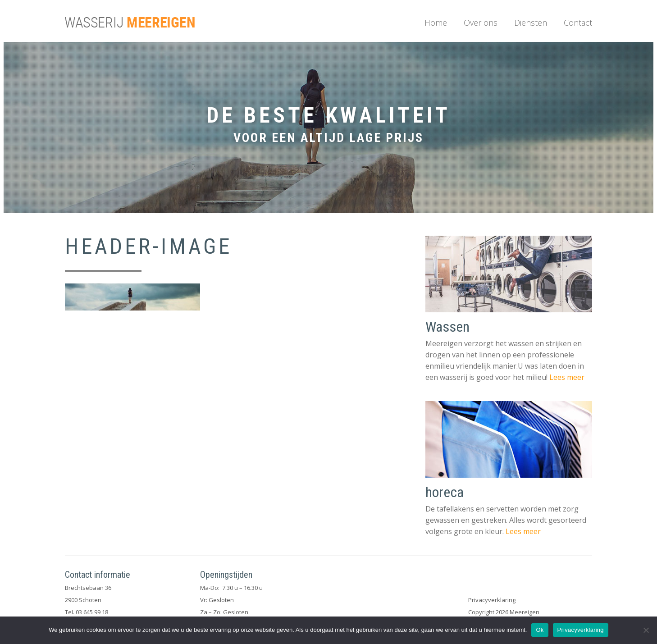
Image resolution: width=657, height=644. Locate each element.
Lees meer (567, 377)
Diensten (531, 23)
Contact (578, 23)
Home (436, 23)
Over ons (481, 23)
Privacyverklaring (492, 600)
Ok (540, 630)
